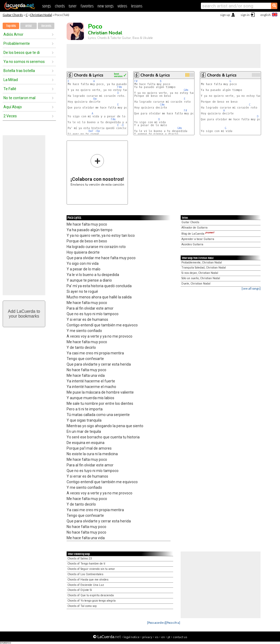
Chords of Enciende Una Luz (86, 585)
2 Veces (10, 116)
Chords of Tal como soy (82, 606)
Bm (95, 99)
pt (169, 637)
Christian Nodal (41, 15)
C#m (162, 105)
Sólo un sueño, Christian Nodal (201, 278)
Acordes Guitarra (192, 244)
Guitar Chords (13, 15)
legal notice (132, 637)
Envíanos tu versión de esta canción (97, 170)
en (163, 637)
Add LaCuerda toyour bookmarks (24, 314)
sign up (225, 15)
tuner (73, 6)
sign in (245, 15)
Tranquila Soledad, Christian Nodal (204, 268)
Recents (46, 26)
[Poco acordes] (156, 623)
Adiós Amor (13, 34)
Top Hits (11, 26)
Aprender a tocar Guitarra (198, 239)
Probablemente (17, 43)
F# (136, 81)
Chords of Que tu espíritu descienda (91, 595)
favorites (87, 6)
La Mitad (11, 80)
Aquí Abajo (13, 107)
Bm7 (91, 131)
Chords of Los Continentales (85, 574)
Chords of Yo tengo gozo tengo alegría (92, 601)
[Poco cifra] (173, 623)
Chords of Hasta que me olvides (88, 580)
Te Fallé (10, 89)
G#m (186, 90)
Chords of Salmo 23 (80, 559)
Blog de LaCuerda (198, 234)
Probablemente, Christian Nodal (202, 263)
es (157, 637)
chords (60, 6)
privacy (147, 637)
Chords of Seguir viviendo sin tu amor (91, 569)
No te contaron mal (19, 98)
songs (46, 6)
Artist (29, 26)
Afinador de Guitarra (194, 228)
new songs (105, 6)
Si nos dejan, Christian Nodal (200, 273)
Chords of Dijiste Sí (80, 590)
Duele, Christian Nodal (196, 284)
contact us (180, 637)
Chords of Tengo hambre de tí (86, 564)
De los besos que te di (22, 53)
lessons (137, 6)
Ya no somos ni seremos (24, 62)
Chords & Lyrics (89, 75)
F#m (119, 87)
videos (122, 6)
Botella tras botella (19, 71)
